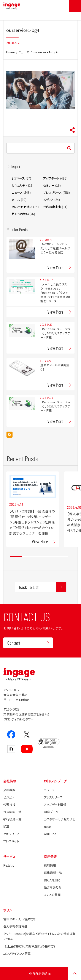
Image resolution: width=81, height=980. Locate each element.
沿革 (6, 827)
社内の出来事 (52, 207)
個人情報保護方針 (15, 926)
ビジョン (9, 797)
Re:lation (10, 865)
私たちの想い (20, 214)
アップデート (51, 178)
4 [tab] (51, 557)
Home (11, 52)
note (47, 827)
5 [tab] (62, 557)
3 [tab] (39, 557)
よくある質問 (52, 895)
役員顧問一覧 (12, 812)
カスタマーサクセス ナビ (60, 819)
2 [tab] (28, 557)
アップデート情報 (55, 805)
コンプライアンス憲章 (17, 953)
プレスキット (11, 841)
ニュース (24, 52)
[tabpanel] (33, 509)
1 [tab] (16, 557)
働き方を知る (52, 887)
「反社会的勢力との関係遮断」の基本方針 (30, 946)
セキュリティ (19, 185)
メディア (48, 200)
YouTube (50, 834)
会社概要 (9, 790)
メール (16, 200)
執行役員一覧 (12, 819)
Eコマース (18, 178)
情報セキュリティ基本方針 (20, 919)
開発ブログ (51, 812)
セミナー (49, 185)
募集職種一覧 (53, 873)
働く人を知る (52, 880)
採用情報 (50, 865)
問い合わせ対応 (22, 207)
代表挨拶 (9, 805)
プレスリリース (52, 193)
